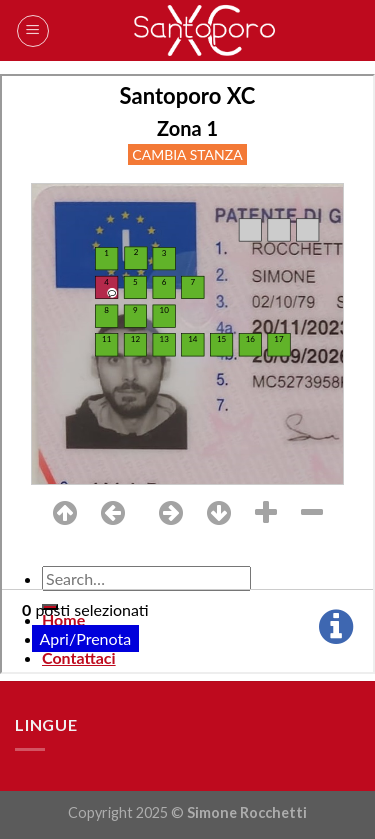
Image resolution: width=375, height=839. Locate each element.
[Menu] (33, 31)
